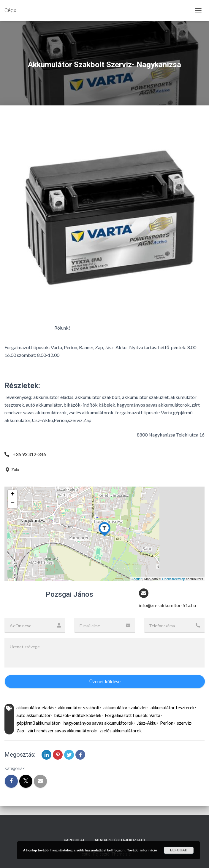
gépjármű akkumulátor (38, 723)
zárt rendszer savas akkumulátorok (62, 731)
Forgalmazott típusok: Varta (133, 715)
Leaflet (137, 579)
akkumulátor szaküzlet (125, 707)
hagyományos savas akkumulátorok (98, 723)
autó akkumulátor (34, 715)
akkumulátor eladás (35, 707)
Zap (20, 731)
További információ (142, 850)
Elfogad (179, 850)
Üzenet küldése (105, 681)
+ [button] (13, 495)
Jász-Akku (147, 723)
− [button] (13, 503)
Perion (167, 723)
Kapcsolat (74, 840)
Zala (12, 470)
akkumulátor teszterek (172, 707)
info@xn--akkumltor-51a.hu (167, 605)
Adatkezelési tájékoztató (120, 840)
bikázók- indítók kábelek (78, 715)
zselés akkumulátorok (121, 731)
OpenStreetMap (174, 579)
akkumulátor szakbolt (79, 707)
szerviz (184, 723)
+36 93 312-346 (29, 454)
